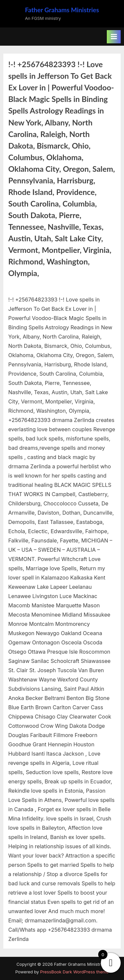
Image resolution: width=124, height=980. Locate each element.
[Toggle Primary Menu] (114, 37)
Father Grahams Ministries (62, 10)
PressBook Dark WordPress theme (74, 972)
